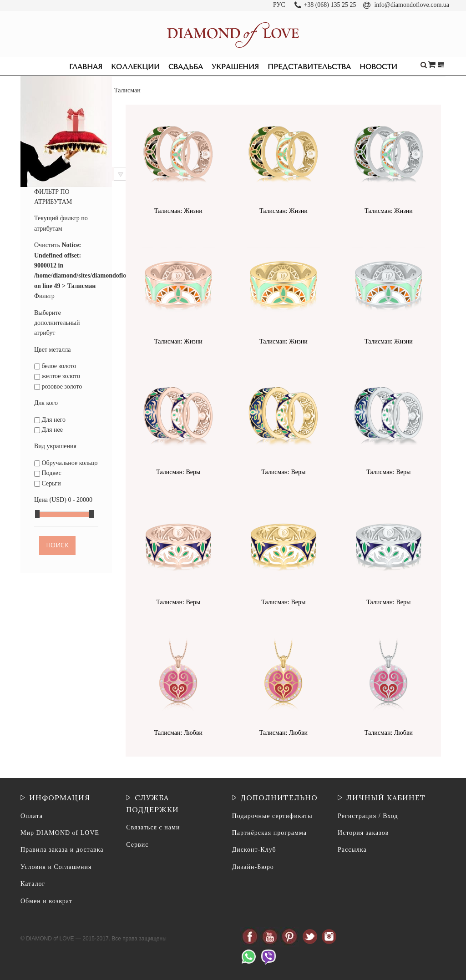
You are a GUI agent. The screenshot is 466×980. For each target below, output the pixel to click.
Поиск (57, 545)
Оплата (32, 816)
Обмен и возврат (46, 901)
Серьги (48, 483)
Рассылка (352, 850)
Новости (378, 67)
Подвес (48, 473)
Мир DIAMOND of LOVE (60, 833)
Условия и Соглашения (56, 867)
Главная (86, 67)
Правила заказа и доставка (62, 850)
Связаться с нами (153, 827)
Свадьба (186, 67)
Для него (50, 420)
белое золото (55, 366)
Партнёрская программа (269, 833)
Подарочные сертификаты (272, 816)
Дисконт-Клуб (254, 850)
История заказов (363, 833)
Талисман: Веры (178, 472)
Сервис (137, 845)
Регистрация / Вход (368, 816)
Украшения (235, 67)
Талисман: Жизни (178, 211)
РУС (279, 5)
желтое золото (57, 376)
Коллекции (135, 67)
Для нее (48, 430)
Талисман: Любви (178, 733)
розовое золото (58, 386)
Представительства (309, 67)
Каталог (33, 884)
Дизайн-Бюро (253, 867)
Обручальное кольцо (66, 463)
